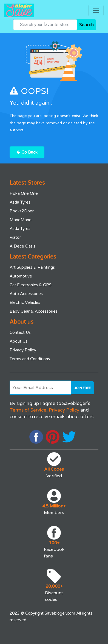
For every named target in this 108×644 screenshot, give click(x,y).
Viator (15, 237)
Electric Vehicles (25, 302)
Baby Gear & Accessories (34, 311)
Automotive (21, 276)
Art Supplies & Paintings (32, 267)
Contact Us (20, 332)
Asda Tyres (20, 202)
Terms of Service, (29, 410)
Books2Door (22, 211)
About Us (19, 341)
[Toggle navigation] (96, 10)
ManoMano (21, 220)
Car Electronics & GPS (31, 285)
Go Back (27, 152)
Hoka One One (24, 193)
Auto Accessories (26, 294)
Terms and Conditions (30, 359)
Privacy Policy (23, 350)
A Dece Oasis (22, 246)
